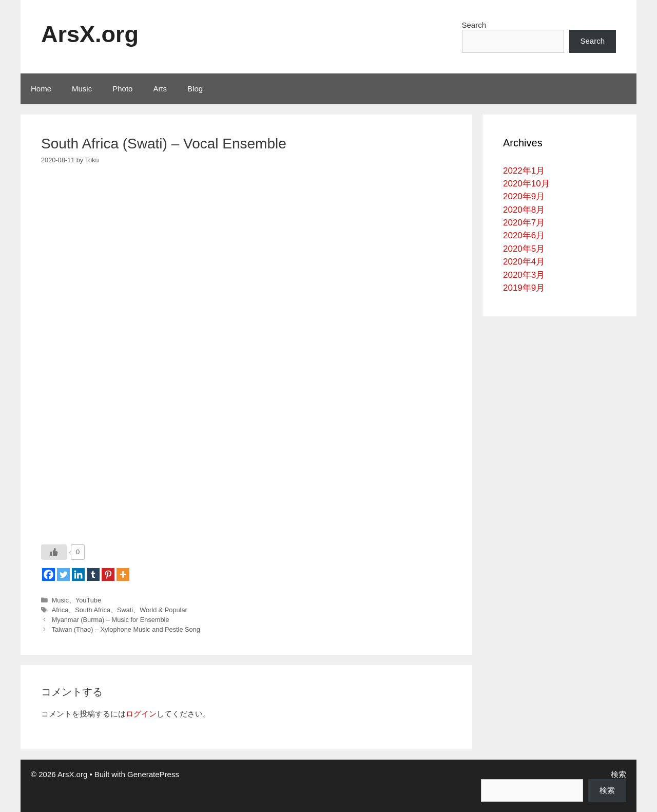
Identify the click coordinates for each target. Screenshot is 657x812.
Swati (125, 610)
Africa (60, 610)
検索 (619, 774)
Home (41, 89)
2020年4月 (524, 262)
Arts (160, 89)
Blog (195, 89)
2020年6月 (524, 235)
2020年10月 (526, 184)
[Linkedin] (78, 574)
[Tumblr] (93, 574)
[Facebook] (49, 574)
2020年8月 (524, 210)
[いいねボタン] (54, 552)
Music (82, 89)
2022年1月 (524, 171)
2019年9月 (524, 288)
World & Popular (163, 610)
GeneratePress (153, 774)
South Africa (93, 610)
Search (474, 25)
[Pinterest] (108, 574)
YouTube (88, 600)
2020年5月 (524, 249)
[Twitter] (63, 574)
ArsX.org (90, 34)
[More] (123, 574)
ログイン (141, 714)
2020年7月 (524, 223)
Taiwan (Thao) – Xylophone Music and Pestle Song (126, 629)
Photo (122, 89)
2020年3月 (524, 275)
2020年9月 (524, 196)
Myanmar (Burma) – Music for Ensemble (111, 620)
